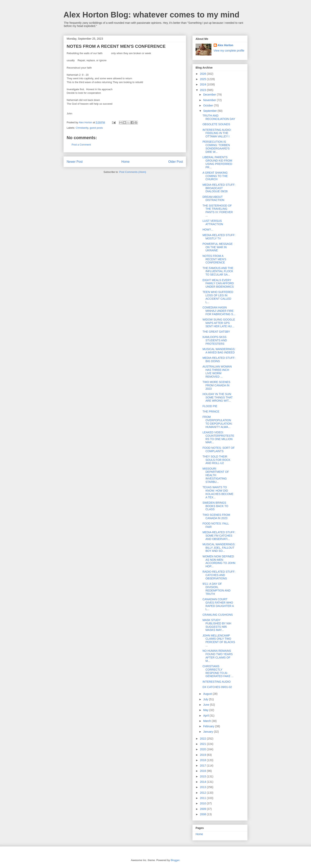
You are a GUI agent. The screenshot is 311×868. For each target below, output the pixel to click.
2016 (203, 771)
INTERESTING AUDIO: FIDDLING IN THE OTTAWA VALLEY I (217, 133)
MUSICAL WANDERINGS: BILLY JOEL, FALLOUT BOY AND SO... (219, 548)
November (210, 100)
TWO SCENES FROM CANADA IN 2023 (216, 516)
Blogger (175, 860)
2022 (203, 739)
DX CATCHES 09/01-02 (217, 687)
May (206, 710)
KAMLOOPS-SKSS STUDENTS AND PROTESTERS (215, 340)
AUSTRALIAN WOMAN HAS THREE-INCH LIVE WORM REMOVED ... (217, 371)
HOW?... (208, 230)
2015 (203, 776)
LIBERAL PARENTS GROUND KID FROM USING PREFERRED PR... (217, 162)
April (206, 716)
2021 (203, 744)
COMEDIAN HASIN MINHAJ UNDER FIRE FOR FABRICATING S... (219, 311)
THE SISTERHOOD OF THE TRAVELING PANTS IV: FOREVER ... (218, 211)
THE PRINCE (211, 412)
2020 (203, 749)
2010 (203, 803)
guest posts (96, 128)
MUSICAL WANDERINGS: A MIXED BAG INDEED (219, 351)
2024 (203, 84)
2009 (203, 809)
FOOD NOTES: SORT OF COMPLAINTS (219, 449)
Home (126, 162)
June (206, 705)
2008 (203, 814)
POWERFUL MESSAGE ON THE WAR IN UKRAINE (218, 247)
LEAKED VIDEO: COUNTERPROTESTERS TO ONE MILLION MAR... (218, 437)
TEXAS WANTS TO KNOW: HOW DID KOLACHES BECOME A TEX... (218, 492)
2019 (203, 755)
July (206, 699)
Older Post (176, 162)
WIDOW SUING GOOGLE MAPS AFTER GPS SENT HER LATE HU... (219, 323)
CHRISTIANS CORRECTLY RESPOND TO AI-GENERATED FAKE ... (218, 671)
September (210, 111)
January (208, 732)
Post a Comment (81, 145)
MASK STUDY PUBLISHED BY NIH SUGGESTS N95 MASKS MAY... (217, 625)
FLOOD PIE (210, 406)
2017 (203, 766)
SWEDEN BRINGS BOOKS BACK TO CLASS (215, 506)
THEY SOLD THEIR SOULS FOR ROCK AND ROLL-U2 (216, 460)
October (208, 105)
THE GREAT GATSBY (216, 332)
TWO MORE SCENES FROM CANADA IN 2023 (216, 385)
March (207, 721)
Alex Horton (225, 45)
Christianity (82, 128)
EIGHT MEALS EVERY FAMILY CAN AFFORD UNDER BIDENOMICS (218, 283)
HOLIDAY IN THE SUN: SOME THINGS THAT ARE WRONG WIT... (218, 397)
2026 (203, 74)
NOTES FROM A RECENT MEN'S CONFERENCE (214, 259)
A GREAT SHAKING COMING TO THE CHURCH (215, 176)
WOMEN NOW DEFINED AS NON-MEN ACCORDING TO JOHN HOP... (219, 561)
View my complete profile (229, 51)
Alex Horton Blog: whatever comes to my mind (151, 15)
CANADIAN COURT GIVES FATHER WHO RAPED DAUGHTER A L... (218, 604)
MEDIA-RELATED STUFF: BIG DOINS (219, 359)
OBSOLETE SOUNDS (216, 124)
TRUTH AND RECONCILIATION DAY (219, 117)
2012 (203, 793)
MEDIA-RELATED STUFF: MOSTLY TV (219, 237)
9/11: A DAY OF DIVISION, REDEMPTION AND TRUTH (216, 589)
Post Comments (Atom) (133, 172)
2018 (203, 760)
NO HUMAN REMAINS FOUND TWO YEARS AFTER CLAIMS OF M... (218, 656)
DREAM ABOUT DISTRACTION (213, 199)
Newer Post (75, 162)
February (209, 726)
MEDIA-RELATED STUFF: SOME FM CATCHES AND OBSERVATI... (219, 536)
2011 (203, 798)
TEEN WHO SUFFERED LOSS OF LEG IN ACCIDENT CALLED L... (218, 297)
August (208, 694)
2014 (203, 782)
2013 (203, 787)
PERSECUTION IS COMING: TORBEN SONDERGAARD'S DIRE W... (216, 147)
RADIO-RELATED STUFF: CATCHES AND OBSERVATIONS (219, 575)
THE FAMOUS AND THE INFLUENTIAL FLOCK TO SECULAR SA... (218, 271)
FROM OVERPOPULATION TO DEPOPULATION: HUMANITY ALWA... (217, 422)
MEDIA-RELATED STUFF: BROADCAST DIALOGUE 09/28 (219, 188)
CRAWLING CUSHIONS (218, 615)
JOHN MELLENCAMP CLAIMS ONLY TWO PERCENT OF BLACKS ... (219, 640)
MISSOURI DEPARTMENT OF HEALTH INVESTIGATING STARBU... (216, 475)
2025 (203, 79)
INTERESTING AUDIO (217, 682)
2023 (203, 90)
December (210, 95)
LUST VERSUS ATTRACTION (213, 223)
